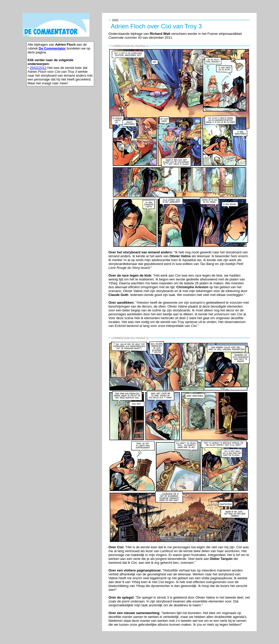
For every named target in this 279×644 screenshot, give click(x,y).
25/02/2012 (38, 68)
